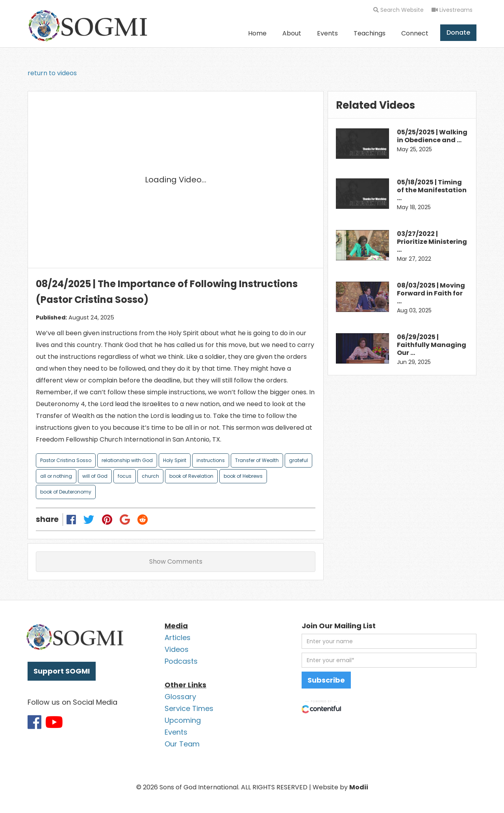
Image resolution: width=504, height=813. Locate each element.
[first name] (389, 641)
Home (257, 33)
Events (327, 33)
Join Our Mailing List (339, 626)
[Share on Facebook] (71, 519)
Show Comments (176, 561)
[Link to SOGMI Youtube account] (54, 722)
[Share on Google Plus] (125, 519)
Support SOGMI (62, 671)
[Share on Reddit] (143, 519)
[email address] (389, 660)
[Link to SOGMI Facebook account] (34, 722)
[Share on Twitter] (89, 519)
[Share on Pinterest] (107, 519)
